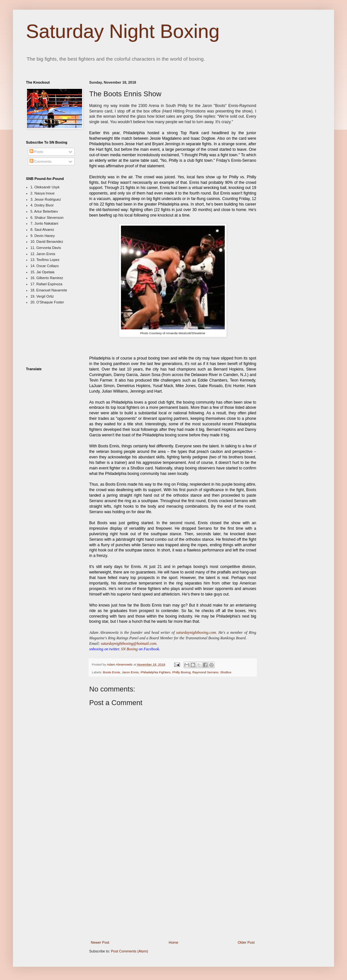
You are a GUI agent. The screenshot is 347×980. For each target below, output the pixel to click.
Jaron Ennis (130, 672)
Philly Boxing (181, 672)
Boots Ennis (112, 672)
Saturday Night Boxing (123, 31)
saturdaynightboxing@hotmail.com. (129, 643)
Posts (36, 152)
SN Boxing (129, 649)
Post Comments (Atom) (129, 951)
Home (173, 942)
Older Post (246, 942)
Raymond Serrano (205, 672)
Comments (41, 161)
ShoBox (226, 672)
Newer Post (100, 942)
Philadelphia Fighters (155, 672)
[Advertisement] (173, 892)
